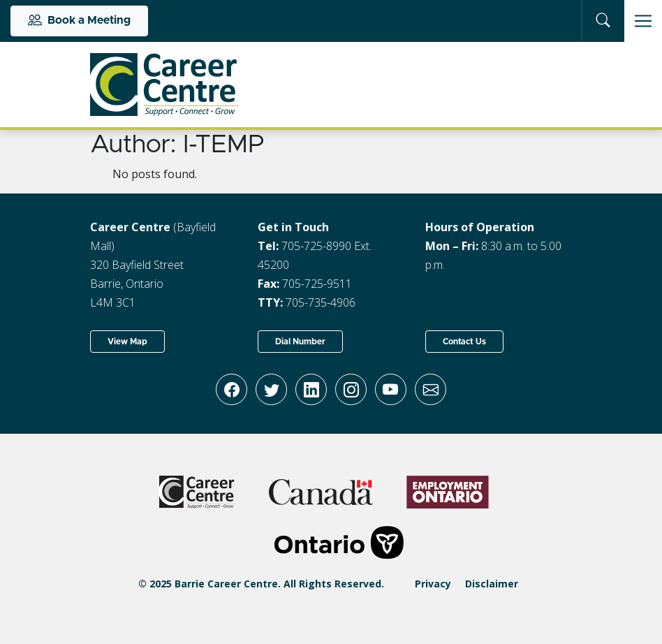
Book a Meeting (79, 21)
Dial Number (300, 342)
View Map (127, 342)
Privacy (433, 584)
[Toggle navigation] (643, 21)
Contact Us (464, 342)
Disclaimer (492, 584)
